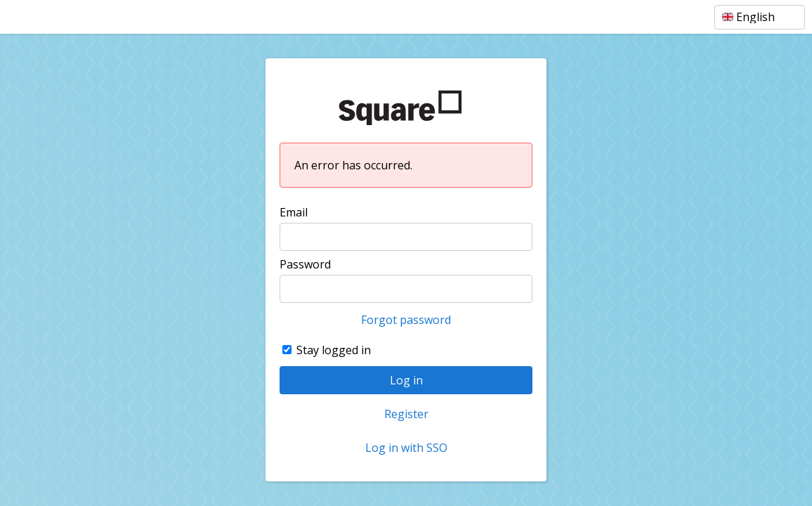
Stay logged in (334, 350)
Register (406, 414)
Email (294, 212)
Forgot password (406, 320)
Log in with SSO (406, 448)
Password (305, 264)
